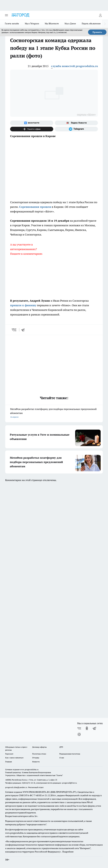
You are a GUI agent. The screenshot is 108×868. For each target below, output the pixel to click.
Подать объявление (91, 24)
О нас (62, 758)
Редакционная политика (70, 754)
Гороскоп (9, 754)
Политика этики (39, 754)
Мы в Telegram (32, 24)
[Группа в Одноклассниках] (87, 728)
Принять (97, 32)
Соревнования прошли (35, 207)
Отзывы (36, 758)
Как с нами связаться (14, 758)
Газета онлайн (12, 24)
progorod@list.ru (69, 783)
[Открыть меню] (6, 15)
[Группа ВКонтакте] (32, 123)
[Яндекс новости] (76, 123)
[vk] (14, 330)
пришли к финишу (23, 305)
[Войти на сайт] (100, 15)
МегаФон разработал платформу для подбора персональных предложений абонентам (54, 413)
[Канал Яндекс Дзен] (32, 129)
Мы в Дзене (70, 24)
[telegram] (24, 330)
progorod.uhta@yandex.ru (16, 787)
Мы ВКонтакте (52, 24)
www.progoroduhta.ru (29, 769)
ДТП (61, 747)
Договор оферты (39, 747)
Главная (9, 762)
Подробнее (68, 852)
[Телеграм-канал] (76, 129)
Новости (36, 762)
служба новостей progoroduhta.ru (74, 66)
